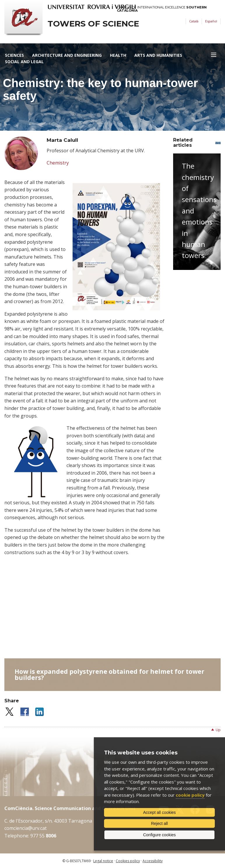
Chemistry (58, 163)
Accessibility (153, 861)
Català (194, 21)
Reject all (159, 823)
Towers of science (93, 24)
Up (218, 730)
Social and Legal (24, 62)
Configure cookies (159, 835)
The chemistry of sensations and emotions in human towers (199, 211)
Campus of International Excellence (162, 9)
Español (211, 21)
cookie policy (190, 795)
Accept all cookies (159, 812)
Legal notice (103, 861)
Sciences (14, 55)
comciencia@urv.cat (26, 828)
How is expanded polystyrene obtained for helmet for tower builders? (109, 675)
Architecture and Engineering (67, 55)
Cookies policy (128, 861)
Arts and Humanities (158, 55)
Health (118, 55)
